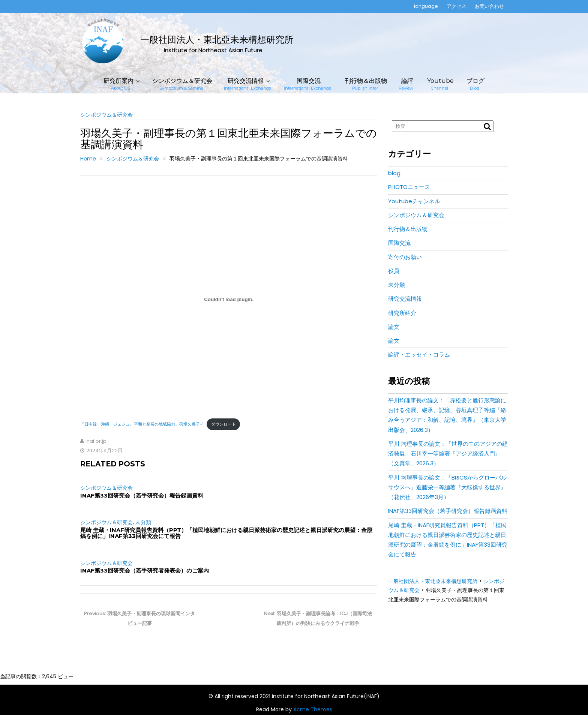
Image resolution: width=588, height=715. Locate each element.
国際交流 (307, 84)
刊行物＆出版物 (366, 84)
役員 (394, 271)
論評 (406, 84)
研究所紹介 (402, 313)
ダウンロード (223, 424)
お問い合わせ (489, 6)
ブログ (475, 84)
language (426, 6)
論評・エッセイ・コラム (419, 355)
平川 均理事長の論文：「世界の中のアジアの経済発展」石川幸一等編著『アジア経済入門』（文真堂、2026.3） (448, 454)
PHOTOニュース (409, 187)
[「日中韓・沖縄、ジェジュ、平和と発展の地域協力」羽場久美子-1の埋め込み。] (229, 300)
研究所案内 (118, 84)
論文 (394, 327)
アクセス (456, 6)
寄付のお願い (405, 257)
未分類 (143, 522)
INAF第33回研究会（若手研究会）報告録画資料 (142, 495)
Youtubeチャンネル (414, 201)
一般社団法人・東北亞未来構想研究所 (217, 40)
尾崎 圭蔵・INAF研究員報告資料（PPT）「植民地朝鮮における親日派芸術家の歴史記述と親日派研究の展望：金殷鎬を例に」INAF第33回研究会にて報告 (226, 533)
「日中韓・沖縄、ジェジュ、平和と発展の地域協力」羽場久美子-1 (142, 424)
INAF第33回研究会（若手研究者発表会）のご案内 (145, 570)
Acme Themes (313, 709)
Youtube (440, 84)
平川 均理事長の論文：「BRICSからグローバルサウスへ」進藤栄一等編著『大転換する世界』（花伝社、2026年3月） (447, 487)
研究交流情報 (247, 84)
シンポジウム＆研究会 (182, 84)
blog (394, 173)
